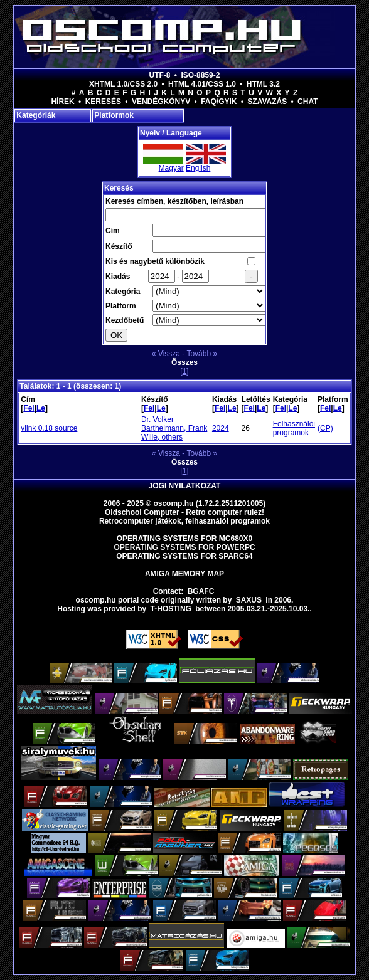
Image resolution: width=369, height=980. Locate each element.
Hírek (62, 102)
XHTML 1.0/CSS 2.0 (123, 84)
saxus (249, 600)
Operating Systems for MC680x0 (185, 539)
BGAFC (201, 591)
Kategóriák (36, 115)
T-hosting (171, 609)
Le (41, 408)
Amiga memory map (184, 574)
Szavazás (267, 102)
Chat (307, 102)
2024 (221, 428)
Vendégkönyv (161, 102)
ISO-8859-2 (200, 75)
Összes (184, 362)
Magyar (171, 168)
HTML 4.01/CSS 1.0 (202, 84)
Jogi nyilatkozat (185, 486)
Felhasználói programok (294, 428)
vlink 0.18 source (49, 428)
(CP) (325, 428)
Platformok (114, 115)
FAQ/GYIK (219, 102)
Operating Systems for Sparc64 (184, 556)
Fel (29, 408)
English (198, 168)
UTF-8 (160, 75)
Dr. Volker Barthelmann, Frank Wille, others (174, 428)
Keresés (103, 102)
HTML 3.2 (263, 84)
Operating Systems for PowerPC (184, 547)
